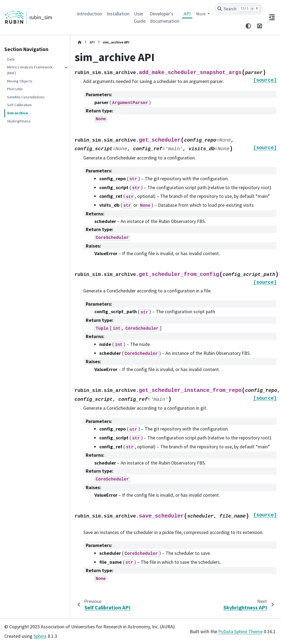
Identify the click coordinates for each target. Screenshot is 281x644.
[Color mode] (248, 26)
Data (11, 59)
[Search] (239, 9)
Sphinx (40, 636)
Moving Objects (20, 81)
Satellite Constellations (26, 97)
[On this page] (272, 17)
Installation (118, 14)
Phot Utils (15, 89)
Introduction (90, 14)
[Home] (80, 42)
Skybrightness (19, 121)
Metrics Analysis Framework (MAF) (30, 70)
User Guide (140, 17)
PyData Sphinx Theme (240, 631)
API (187, 14)
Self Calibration (19, 105)
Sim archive (17, 113)
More (201, 14)
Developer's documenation (165, 17)
